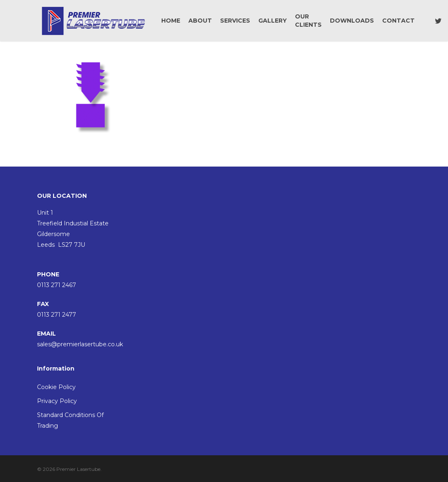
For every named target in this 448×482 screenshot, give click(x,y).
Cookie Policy (56, 387)
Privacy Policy (57, 401)
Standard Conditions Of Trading (70, 420)
